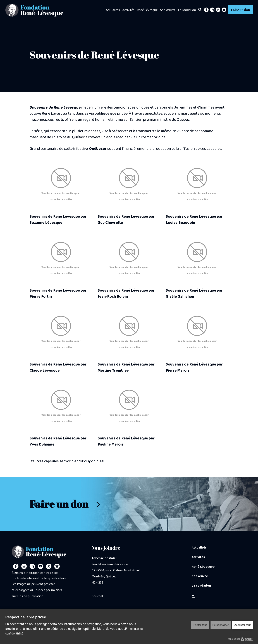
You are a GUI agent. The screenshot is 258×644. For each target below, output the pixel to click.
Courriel (97, 596)
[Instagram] (212, 10)
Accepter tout (243, 625)
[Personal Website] (57, 566)
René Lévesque (147, 10)
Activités (128, 10)
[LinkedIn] (218, 10)
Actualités (113, 10)
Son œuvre (168, 10)
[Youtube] (224, 10)
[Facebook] (206, 10)
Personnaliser (221, 625)
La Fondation (187, 10)
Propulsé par (240, 639)
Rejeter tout (200, 625)
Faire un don (240, 10)
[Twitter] (49, 566)
